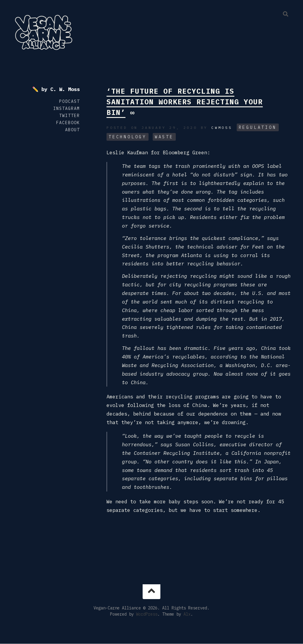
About (72, 130)
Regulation (258, 127)
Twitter (70, 116)
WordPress (147, 614)
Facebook (68, 123)
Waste (164, 137)
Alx (187, 614)
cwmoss (222, 128)
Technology (128, 137)
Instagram (67, 108)
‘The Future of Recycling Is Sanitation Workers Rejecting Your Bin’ (185, 102)
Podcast (70, 101)
